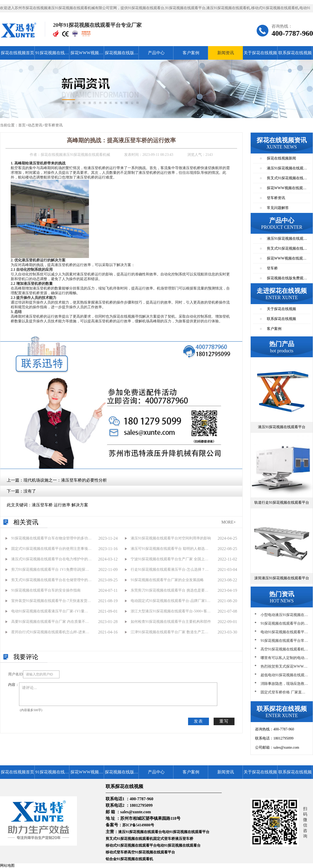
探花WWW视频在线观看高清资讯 (287, 190)
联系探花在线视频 (295, 53)
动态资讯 (35, 125)
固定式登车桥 (164, 839)
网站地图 (7, 866)
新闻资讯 (226, 53)
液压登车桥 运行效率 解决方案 (60, 505)
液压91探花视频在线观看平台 (287, 240)
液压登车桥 (184, 839)
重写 (224, 721)
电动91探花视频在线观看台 (179, 845)
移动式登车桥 (117, 852)
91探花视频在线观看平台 (52, 55)
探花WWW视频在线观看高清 (87, 55)
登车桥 (272, 268)
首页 (22, 125)
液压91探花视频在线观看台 (140, 832)
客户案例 (191, 53)
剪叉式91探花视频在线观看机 (129, 839)
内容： (14, 685)
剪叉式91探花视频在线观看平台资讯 (287, 180)
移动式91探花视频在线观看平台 (131, 845)
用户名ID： (16, 674)
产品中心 (156, 53)
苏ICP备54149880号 (138, 825)
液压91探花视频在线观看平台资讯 (287, 170)
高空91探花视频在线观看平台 (151, 852)
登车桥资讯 (53, 125)
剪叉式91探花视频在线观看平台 (287, 250)
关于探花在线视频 (260, 53)
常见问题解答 (278, 208)
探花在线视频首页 (17, 53)
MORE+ (229, 522)
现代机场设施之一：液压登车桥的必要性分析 (65, 480)
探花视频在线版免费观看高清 (122, 55)
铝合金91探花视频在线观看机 (129, 859)
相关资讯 (26, 522)
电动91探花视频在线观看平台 (186, 832)
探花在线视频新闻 (281, 158)
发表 (198, 721)
